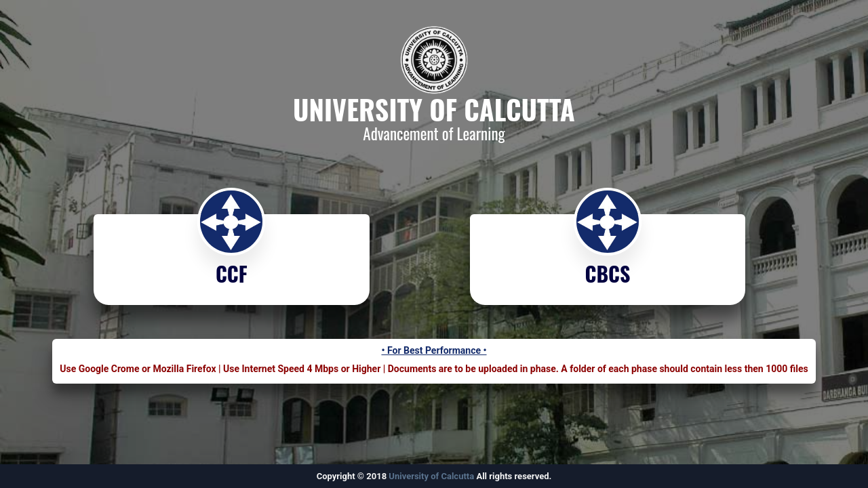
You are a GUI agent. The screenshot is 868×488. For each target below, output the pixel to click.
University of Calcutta (431, 476)
